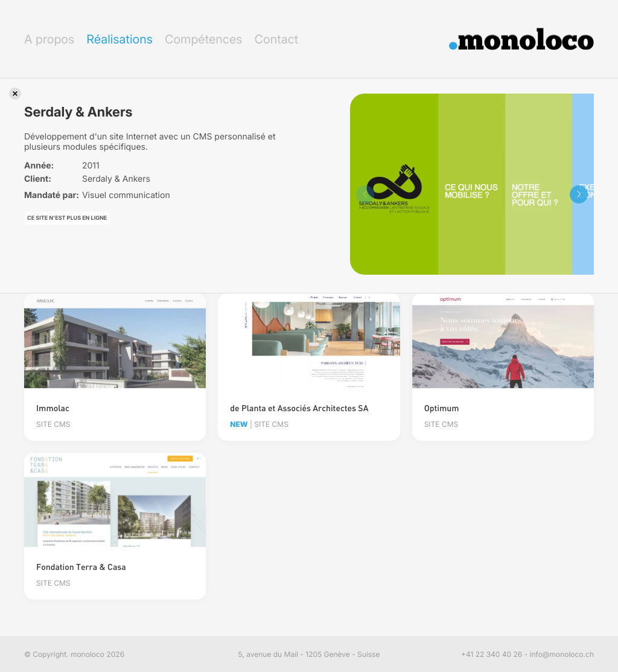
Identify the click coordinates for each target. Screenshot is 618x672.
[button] (579, 194)
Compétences (204, 39)
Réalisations (119, 39)
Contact (276, 39)
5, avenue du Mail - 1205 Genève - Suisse (309, 654)
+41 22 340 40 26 (492, 654)
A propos (49, 39)
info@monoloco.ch (562, 654)
